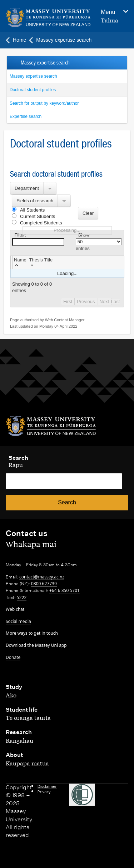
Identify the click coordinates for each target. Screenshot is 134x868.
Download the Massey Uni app (36, 645)
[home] (48, 18)
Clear (88, 213)
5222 (22, 597)
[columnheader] (20, 262)
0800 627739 (44, 584)
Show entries (99, 241)
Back (12, 63)
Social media (18, 621)
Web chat (15, 609)
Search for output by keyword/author (44, 103)
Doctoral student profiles (33, 90)
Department (27, 188)
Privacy (44, 792)
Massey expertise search (33, 76)
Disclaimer (47, 786)
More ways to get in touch (32, 633)
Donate (13, 657)
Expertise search (26, 116)
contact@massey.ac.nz (42, 577)
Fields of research (35, 201)
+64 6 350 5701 (64, 590)
